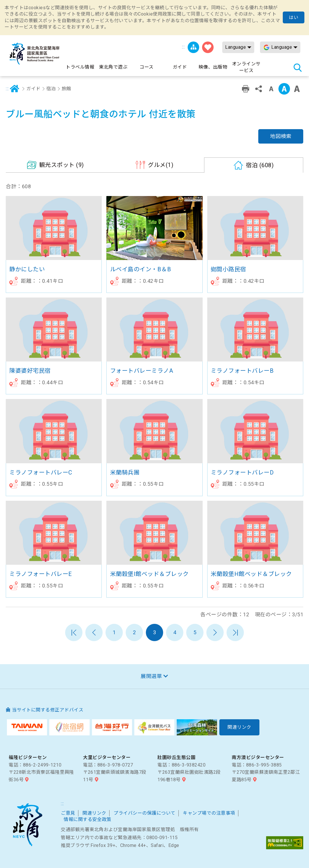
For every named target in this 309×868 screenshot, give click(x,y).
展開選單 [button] (151, 676)
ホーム (15, 89)
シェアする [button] (259, 89)
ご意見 (68, 813)
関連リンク (94, 813)
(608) (260, 165)
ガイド (33, 89)
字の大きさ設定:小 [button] (271, 89)
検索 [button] (297, 67)
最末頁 (235, 632)
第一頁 (74, 632)
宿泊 (51, 89)
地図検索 (281, 136)
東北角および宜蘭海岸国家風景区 (27, 825)
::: (183, 47)
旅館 (66, 89)
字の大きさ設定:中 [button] (284, 89)
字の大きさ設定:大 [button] (297, 89)
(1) (161, 165)
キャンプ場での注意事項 (209, 813)
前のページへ (94, 632)
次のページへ (215, 632)
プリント (246, 89)
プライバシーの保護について (145, 813)
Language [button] (235, 47)
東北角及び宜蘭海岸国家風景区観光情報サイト (35, 54)
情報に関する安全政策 (87, 819)
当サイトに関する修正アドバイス (48, 710)
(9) (62, 165)
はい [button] (294, 17)
